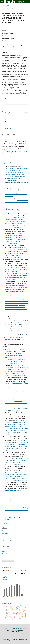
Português (5, 533)
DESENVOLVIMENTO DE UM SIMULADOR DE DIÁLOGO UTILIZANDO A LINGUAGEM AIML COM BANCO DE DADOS (16, 303)
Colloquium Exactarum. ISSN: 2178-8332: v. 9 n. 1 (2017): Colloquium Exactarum (15, 391)
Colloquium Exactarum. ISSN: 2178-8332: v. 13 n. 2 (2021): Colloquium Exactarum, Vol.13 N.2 (16, 498)
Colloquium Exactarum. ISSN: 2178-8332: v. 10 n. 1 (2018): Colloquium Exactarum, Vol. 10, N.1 (16, 478)
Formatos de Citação (8, 156)
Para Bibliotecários (7, 554)
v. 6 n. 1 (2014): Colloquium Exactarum (11, 7)
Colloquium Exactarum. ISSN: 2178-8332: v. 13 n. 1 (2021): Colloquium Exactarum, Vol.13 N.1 (16, 518)
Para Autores (5, 551)
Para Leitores (6, 549)
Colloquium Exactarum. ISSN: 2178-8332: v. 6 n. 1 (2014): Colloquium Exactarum (15, 210)
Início (3, 5)
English (4, 531)
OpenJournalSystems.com (16, 641)
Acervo (8, 5)
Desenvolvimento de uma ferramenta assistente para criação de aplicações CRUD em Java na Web (16, 321)
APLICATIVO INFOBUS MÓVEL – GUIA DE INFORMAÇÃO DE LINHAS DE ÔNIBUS (16, 369)
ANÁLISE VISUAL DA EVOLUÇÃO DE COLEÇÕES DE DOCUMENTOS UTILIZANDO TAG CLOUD (17, 251)
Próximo (25, 334)
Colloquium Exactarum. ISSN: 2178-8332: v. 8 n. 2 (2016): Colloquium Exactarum (15, 178)
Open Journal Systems (8, 540)
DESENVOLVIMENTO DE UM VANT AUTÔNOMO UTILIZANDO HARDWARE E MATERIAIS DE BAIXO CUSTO (15, 474)
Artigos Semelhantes (8, 163)
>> (7, 523)
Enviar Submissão (8, 561)
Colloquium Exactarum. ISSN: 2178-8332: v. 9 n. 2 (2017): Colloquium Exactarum (15, 226)
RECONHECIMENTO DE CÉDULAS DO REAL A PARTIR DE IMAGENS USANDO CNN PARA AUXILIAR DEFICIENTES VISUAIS (17, 512)
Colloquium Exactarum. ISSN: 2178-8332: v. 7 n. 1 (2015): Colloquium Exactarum (15, 242)
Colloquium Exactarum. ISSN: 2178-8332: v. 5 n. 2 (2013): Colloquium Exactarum (16, 462)
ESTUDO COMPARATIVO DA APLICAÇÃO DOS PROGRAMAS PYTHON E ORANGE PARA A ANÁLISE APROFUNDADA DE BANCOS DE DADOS (17, 287)
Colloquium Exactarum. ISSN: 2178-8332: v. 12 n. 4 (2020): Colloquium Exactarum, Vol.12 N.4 (16, 293)
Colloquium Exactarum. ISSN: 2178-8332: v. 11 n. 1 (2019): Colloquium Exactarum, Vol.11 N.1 (16, 373)
